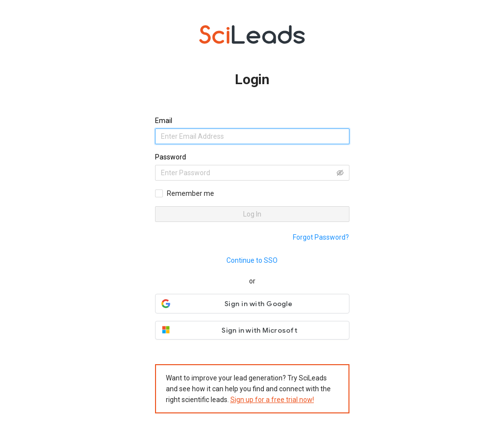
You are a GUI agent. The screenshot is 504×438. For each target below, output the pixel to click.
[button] (252, 304)
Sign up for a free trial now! (272, 400)
